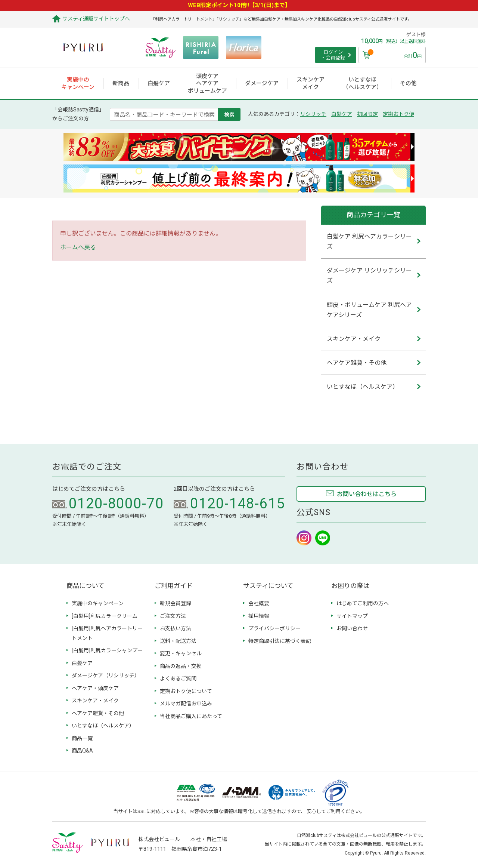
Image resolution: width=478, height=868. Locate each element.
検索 (229, 114)
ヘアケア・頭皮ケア (95, 688)
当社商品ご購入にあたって (191, 716)
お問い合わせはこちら (367, 494)
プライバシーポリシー (274, 628)
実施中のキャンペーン (98, 603)
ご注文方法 (173, 616)
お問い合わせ (352, 628)
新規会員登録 (176, 603)
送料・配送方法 (178, 641)
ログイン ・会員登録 (333, 55)
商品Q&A (82, 751)
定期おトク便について (186, 691)
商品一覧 (82, 738)
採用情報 (259, 616)
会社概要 (259, 603)
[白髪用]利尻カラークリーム (105, 616)
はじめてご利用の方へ (363, 603)
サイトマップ (352, 616)
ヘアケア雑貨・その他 (98, 713)
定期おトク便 (398, 114)
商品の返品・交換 (181, 666)
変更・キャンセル (181, 653)
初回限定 (367, 114)
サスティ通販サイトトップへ (96, 19)
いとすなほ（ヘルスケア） (103, 726)
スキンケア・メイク (95, 701)
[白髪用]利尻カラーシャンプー (107, 650)
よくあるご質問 (178, 678)
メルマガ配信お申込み (186, 704)
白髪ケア (342, 114)
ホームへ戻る (78, 247)
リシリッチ (313, 114)
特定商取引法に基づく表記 (280, 641)
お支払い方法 (176, 628)
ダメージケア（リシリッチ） (106, 675)
